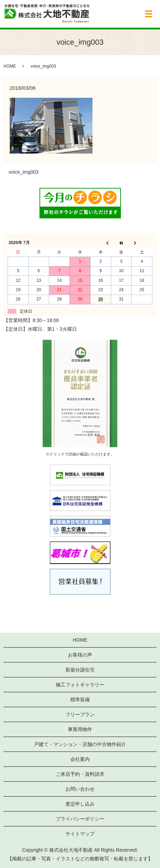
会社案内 (80, 759)
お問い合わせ (80, 789)
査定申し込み (80, 804)
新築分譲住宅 (80, 670)
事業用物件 (80, 729)
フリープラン (80, 714)
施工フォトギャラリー (80, 685)
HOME (10, 66)
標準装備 (80, 700)
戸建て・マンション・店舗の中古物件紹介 (80, 744)
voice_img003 (24, 172)
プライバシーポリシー (80, 819)
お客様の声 (80, 655)
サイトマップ (80, 834)
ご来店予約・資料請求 (80, 774)
